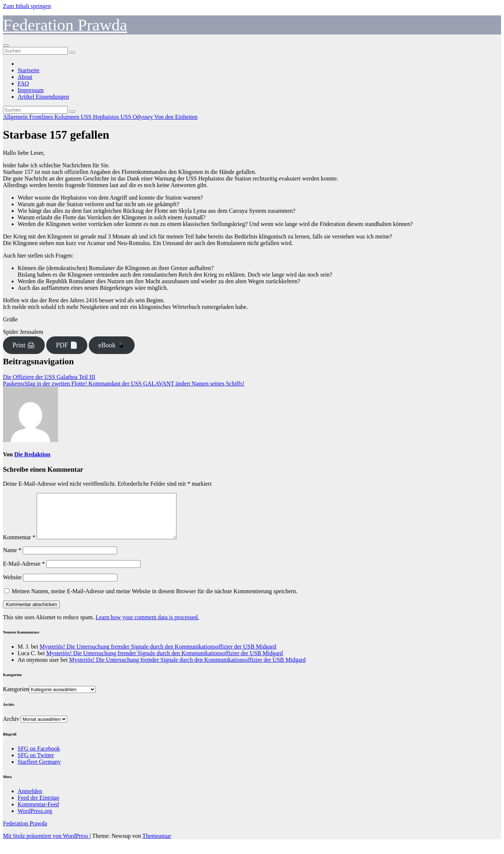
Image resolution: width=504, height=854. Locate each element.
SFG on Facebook (39, 757)
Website (12, 586)
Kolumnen (67, 117)
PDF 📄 (67, 345)
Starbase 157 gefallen (56, 135)
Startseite (29, 70)
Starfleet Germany (39, 771)
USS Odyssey (137, 117)
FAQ (23, 83)
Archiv (11, 728)
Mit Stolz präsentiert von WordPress (46, 845)
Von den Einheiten (176, 117)
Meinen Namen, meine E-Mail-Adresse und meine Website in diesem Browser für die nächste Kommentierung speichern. (155, 600)
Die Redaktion (32, 454)
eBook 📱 (112, 345)
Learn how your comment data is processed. (147, 626)
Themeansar (157, 845)
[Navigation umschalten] (6, 45)
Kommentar (19, 546)
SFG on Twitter (36, 764)
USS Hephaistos (101, 117)
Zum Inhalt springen (27, 6)
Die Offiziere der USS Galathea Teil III (49, 377)
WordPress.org (35, 820)
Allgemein (16, 117)
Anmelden (30, 800)
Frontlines (42, 117)
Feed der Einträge (39, 806)
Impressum (31, 90)
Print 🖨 (24, 345)
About (25, 77)
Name (12, 559)
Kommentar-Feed (38, 813)
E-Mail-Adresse (24, 572)
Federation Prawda (65, 25)
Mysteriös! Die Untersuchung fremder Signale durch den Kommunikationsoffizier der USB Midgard (158, 655)
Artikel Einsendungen (43, 97)
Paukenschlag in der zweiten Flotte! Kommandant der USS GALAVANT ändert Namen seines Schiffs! (124, 384)
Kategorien (16, 698)
